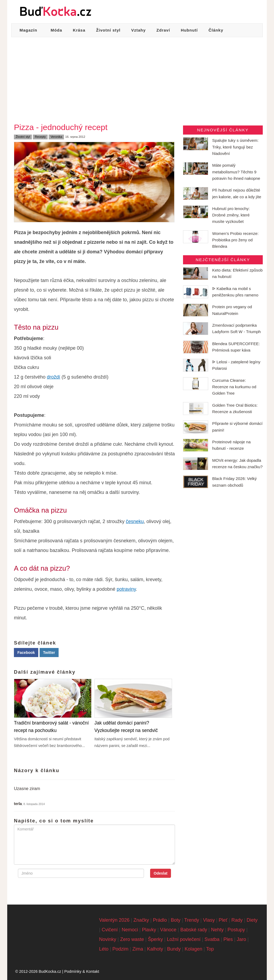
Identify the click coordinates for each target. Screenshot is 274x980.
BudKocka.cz (50, 971)
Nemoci (130, 930)
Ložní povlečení (184, 939)
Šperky (155, 939)
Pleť (223, 920)
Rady (237, 920)
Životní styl (108, 30)
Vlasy (209, 920)
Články (216, 30)
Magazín (28, 30)
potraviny (126, 589)
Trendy (192, 920)
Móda (56, 30)
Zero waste (132, 939)
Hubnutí (189, 30)
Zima (138, 949)
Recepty (40, 137)
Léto (104, 949)
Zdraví (163, 30)
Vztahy (138, 30)
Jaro (241, 939)
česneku (135, 521)
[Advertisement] (137, 77)
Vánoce (168, 930)
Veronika (56, 137)
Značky (141, 920)
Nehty (217, 930)
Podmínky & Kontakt (82, 971)
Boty (176, 920)
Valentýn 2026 (114, 920)
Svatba (212, 939)
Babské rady (194, 930)
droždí (54, 377)
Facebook (26, 653)
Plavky (149, 930)
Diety (252, 920)
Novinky (108, 939)
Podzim (120, 949)
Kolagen (193, 949)
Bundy (174, 949)
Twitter (49, 653)
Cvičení (110, 930)
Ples (228, 939)
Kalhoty (155, 949)
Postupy (236, 930)
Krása (79, 30)
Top (210, 949)
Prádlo (160, 920)
